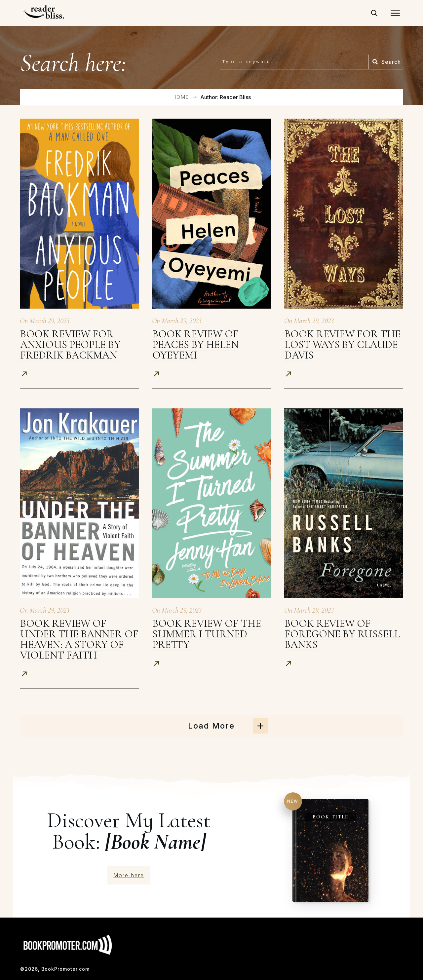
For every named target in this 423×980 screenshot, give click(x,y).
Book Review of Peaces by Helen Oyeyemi (195, 344)
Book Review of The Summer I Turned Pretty (207, 634)
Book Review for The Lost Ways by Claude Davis (343, 344)
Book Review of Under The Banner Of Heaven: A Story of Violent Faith (79, 639)
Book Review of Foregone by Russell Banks (342, 634)
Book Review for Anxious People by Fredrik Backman (70, 344)
